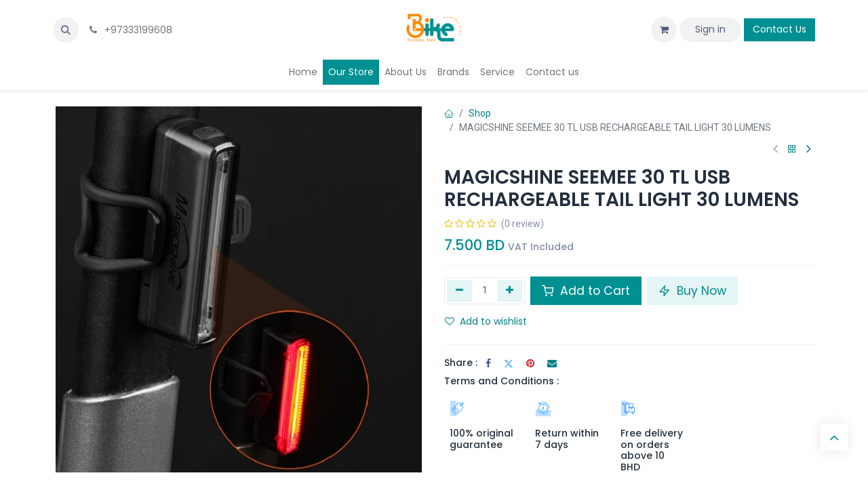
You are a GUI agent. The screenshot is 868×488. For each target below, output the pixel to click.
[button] (66, 30)
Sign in (710, 29)
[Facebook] (488, 363)
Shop (480, 113)
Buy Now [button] (692, 291)
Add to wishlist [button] (486, 321)
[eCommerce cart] (664, 30)
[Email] (552, 363)
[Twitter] (509, 363)
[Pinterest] (530, 363)
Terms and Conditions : (501, 381)
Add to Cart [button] (586, 291)
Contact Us (780, 29)
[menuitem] (303, 72)
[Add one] (510, 291)
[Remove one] (459, 291)
